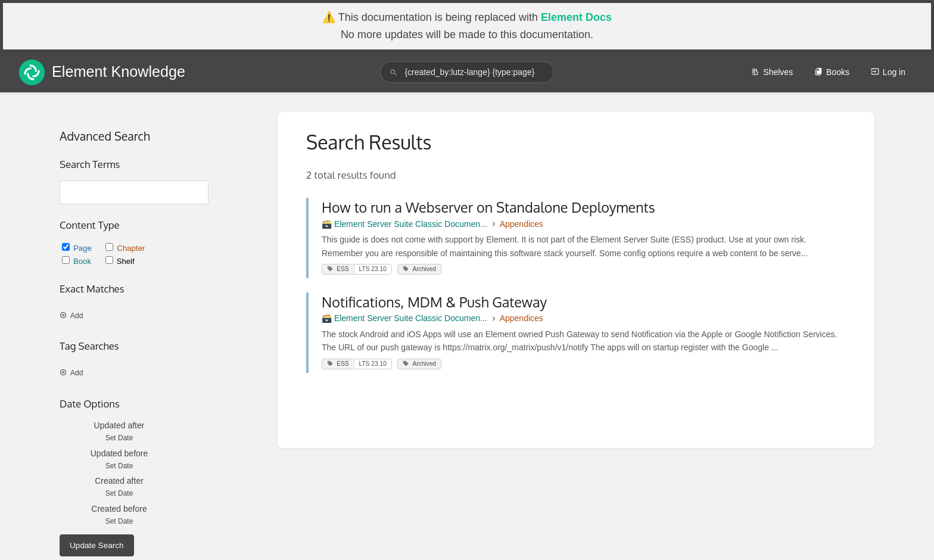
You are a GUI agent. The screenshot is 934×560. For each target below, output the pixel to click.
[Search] (394, 72)
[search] (467, 72)
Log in (888, 72)
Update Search (97, 545)
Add (71, 316)
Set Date (119, 438)
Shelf (120, 261)
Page (78, 248)
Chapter (125, 248)
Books (832, 72)
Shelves (772, 72)
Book (78, 261)
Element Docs (576, 17)
